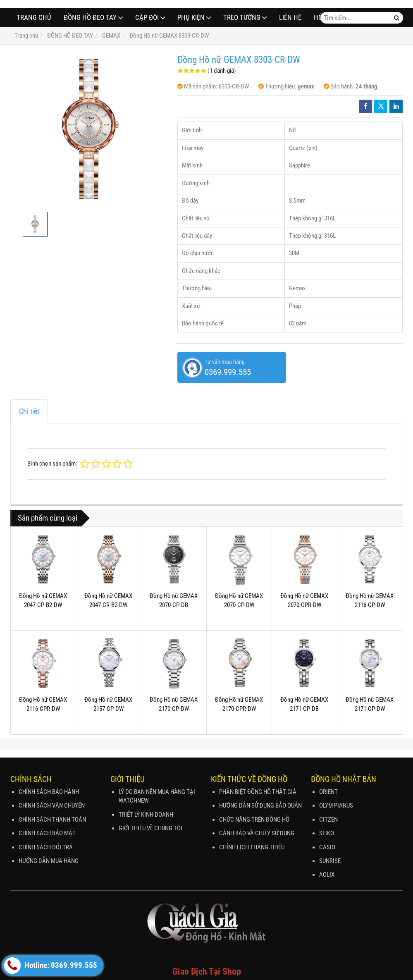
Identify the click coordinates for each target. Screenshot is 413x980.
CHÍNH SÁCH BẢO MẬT (47, 833)
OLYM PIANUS (336, 806)
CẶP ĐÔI (147, 18)
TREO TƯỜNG (242, 18)
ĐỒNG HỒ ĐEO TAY (90, 18)
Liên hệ (290, 18)
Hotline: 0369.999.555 (51, 966)
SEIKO (327, 833)
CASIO (327, 847)
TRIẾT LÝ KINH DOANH (146, 815)
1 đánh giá (222, 71)
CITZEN (328, 820)
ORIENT (328, 792)
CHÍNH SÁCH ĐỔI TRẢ (46, 847)
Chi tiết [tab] (29, 411)
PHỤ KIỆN (191, 18)
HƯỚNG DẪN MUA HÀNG (49, 861)
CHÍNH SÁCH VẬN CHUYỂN (52, 806)
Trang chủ (34, 18)
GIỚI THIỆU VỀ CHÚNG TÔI (150, 828)
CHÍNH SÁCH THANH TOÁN (52, 820)
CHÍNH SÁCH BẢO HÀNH (49, 792)
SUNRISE (330, 861)
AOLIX (327, 875)
